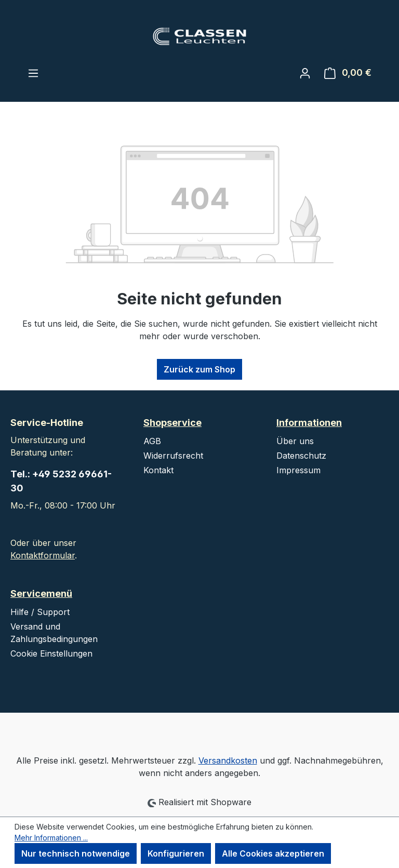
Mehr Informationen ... (51, 838)
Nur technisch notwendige (76, 853)
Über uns (295, 441)
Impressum (298, 470)
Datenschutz (301, 456)
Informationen (309, 423)
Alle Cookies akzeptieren (273, 853)
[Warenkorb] (348, 73)
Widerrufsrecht (173, 456)
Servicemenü (41, 593)
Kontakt (158, 470)
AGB (152, 441)
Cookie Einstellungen (51, 653)
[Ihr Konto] (305, 73)
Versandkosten (228, 760)
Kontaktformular (43, 555)
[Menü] (33, 73)
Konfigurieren (176, 853)
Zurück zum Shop (199, 369)
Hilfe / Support (40, 612)
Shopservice (172, 423)
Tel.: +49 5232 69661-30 (61, 481)
